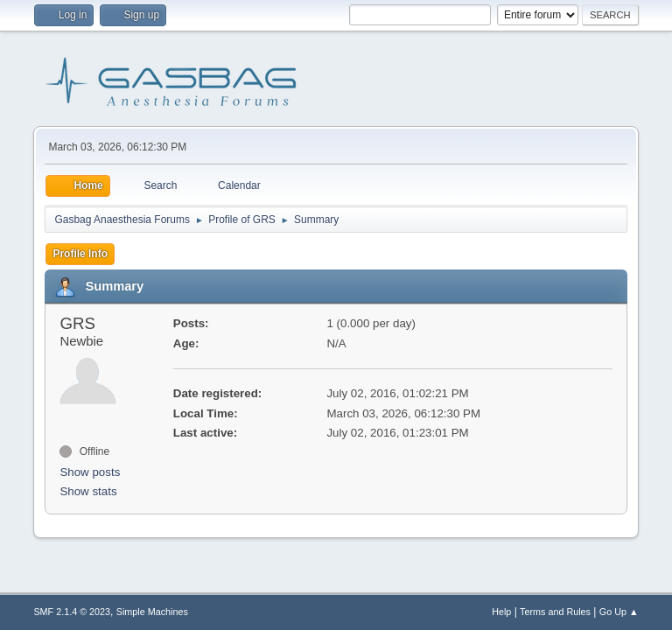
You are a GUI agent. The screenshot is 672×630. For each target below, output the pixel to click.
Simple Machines (152, 612)
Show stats (88, 491)
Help (501, 612)
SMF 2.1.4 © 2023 (72, 612)
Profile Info (80, 254)
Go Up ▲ (619, 612)
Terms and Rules (555, 612)
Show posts (90, 472)
